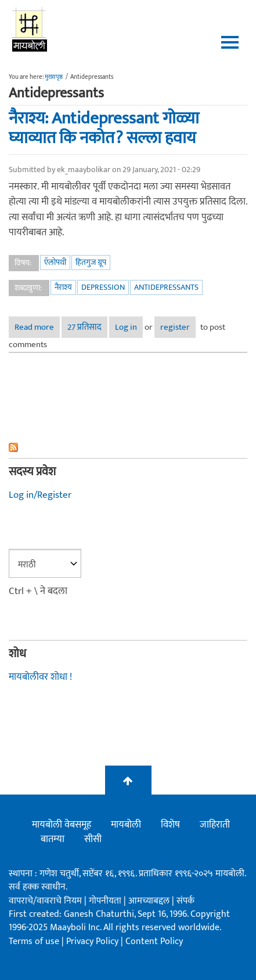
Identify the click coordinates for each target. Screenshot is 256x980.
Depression (103, 287)
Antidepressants (166, 287)
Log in (126, 327)
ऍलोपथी (55, 262)
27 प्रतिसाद (84, 327)
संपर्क (185, 901)
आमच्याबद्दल (150, 901)
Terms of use (34, 941)
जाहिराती (215, 825)
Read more (37, 329)
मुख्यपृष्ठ (54, 77)
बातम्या (53, 839)
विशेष (170, 825)
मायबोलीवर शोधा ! (40, 677)
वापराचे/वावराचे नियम (45, 901)
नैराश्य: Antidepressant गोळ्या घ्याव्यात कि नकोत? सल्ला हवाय (104, 128)
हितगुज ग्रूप (91, 262)
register (175, 327)
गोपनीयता (106, 901)
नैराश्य (63, 287)
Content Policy (154, 941)
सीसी (93, 839)
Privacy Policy (93, 941)
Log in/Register (40, 495)
